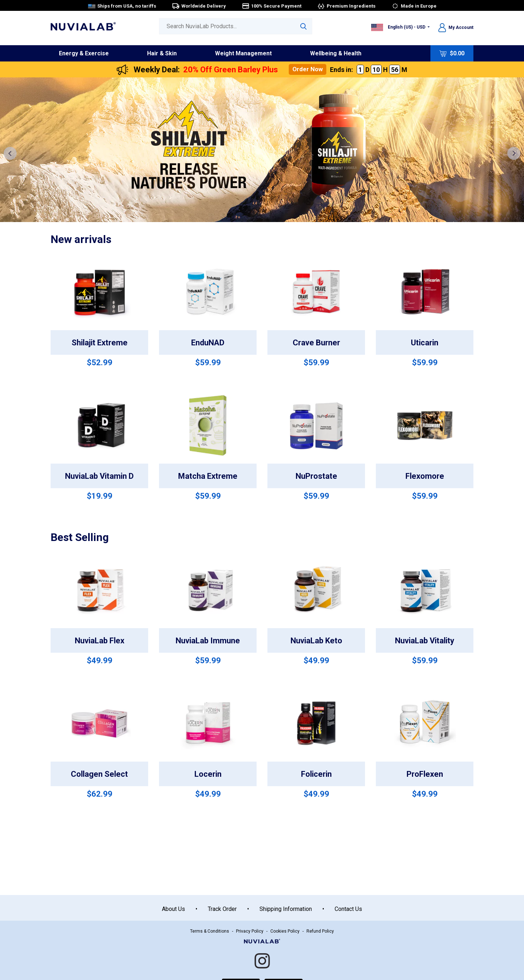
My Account (456, 27)
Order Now (308, 69)
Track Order (222, 909)
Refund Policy (320, 931)
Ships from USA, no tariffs (122, 6)
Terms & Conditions (210, 931)
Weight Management (243, 53)
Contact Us (348, 909)
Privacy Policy (250, 931)
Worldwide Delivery (199, 6)
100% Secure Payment (272, 6)
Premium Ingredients (346, 6)
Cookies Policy (285, 931)
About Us (173, 909)
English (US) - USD (399, 27)
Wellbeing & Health (336, 53)
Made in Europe (414, 6)
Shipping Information (286, 909)
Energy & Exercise (84, 53)
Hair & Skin (162, 53)
